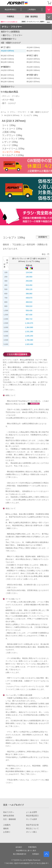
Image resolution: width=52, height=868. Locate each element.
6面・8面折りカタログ (11, 43)
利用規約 (36, 854)
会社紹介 (19, 847)
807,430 (29, 315)
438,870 (29, 298)
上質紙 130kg (9, 132)
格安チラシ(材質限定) (10, 32)
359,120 (29, 289)
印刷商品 (10, 17)
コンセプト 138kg (11, 152)
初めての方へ (9, 812)
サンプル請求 (31, 819)
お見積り (7, 832)
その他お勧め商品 (9, 92)
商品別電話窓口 (32, 816)
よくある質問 (31, 812)
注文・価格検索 (9, 819)
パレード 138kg (10, 145)
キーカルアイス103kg (13, 155)
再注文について (32, 829)
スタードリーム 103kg (13, 149)
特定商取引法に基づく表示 (26, 851)
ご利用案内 (31, 10)
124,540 (29, 272)
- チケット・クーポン (10, 96)
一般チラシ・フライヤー (12, 35)
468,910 (29, 302)
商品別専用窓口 (11, 10)
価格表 (6, 829)
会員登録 (44, 3)
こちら (8, 686)
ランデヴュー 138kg (12, 135)
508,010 (29, 306)
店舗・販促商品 (31, 17)
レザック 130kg (10, 142)
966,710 (29, 319)
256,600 (29, 281)
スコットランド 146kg (13, 139)
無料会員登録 (9, 816)
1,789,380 (29, 340)
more (48, 22)
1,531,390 (29, 332)
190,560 (29, 277)
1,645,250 (29, 336)
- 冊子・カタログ (8, 103)
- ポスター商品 (7, 100)
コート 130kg (9, 125)
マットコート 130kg (12, 129)
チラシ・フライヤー (12, 27)
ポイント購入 (31, 832)
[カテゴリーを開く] (3, 3)
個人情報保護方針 (20, 854)
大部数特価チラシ (9, 39)
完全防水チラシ (8, 87)
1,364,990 (29, 327)
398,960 (29, 294)
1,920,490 (29, 344)
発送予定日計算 (32, 825)
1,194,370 (29, 323)
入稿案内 (7, 825)
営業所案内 (32, 847)
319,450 (29, 285)
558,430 (29, 310)
